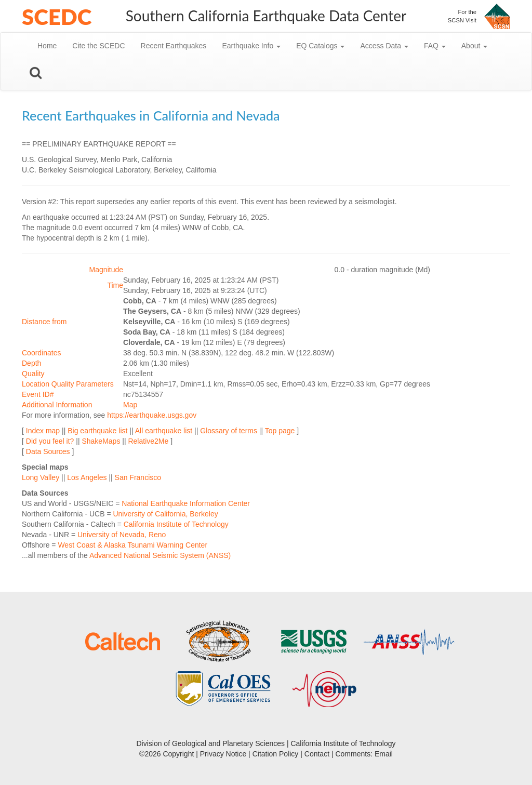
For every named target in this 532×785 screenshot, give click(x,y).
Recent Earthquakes (174, 46)
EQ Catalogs (320, 46)
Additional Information (57, 405)
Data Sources (48, 451)
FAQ (435, 46)
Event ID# (38, 394)
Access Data (384, 46)
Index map (43, 431)
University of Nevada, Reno (122, 535)
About (474, 46)
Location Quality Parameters (68, 384)
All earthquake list (164, 431)
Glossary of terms (229, 431)
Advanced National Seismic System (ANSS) (160, 555)
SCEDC (57, 17)
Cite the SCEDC (98, 46)
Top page (280, 431)
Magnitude (106, 270)
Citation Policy (276, 754)
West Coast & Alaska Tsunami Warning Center (132, 545)
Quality (33, 374)
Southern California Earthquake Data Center (266, 16)
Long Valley (41, 477)
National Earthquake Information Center (186, 503)
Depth (31, 363)
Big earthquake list (97, 431)
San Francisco (138, 477)
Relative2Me (148, 441)
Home (47, 46)
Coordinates (42, 353)
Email (384, 754)
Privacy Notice (223, 754)
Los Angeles (87, 477)
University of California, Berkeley (165, 514)
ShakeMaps (101, 441)
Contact (317, 754)
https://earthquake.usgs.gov (152, 415)
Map (130, 405)
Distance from (44, 322)
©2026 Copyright (167, 754)
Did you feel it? (50, 441)
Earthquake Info (251, 46)
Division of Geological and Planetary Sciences (210, 743)
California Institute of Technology (176, 524)
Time (115, 285)
